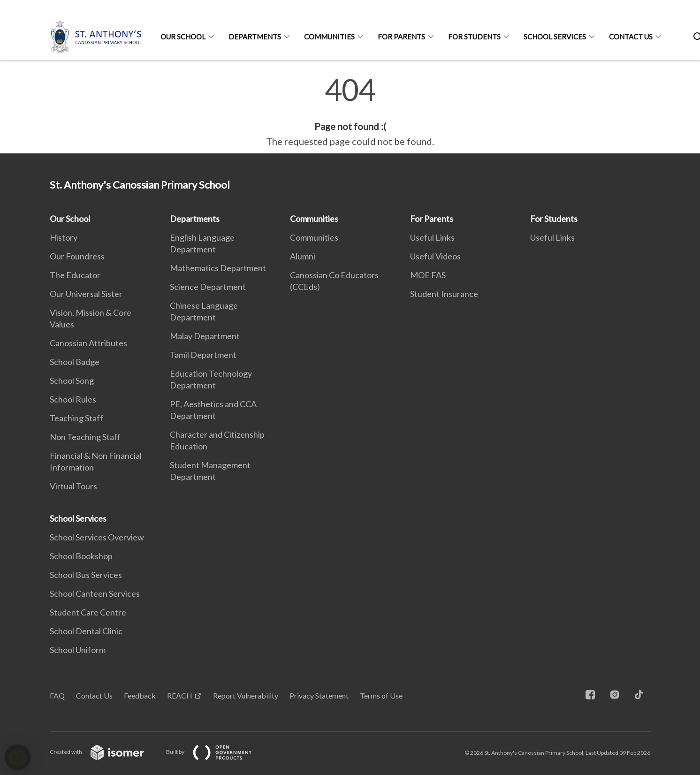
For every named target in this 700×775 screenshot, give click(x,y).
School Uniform (78, 650)
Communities (329, 37)
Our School (183, 37)
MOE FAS (428, 275)
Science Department (208, 287)
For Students (474, 37)
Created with (104, 752)
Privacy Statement (319, 695)
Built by (216, 752)
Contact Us (631, 37)
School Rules (73, 399)
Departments (255, 37)
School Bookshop (81, 556)
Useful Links (432, 237)
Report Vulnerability (246, 695)
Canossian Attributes (88, 343)
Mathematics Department (218, 268)
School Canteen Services (95, 593)
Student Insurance (444, 294)
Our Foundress (77, 256)
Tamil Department (203, 355)
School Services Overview (97, 537)
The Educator (75, 275)
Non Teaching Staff (85, 437)
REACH (180, 695)
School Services (555, 37)
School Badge (75, 362)
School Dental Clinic (86, 631)
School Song (72, 380)
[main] (350, 112)
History (64, 237)
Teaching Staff (76, 418)
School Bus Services (86, 575)
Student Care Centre (88, 612)
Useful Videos (435, 256)
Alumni (303, 256)
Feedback (140, 695)
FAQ (57, 695)
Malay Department (205, 336)
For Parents (401, 37)
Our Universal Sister (86, 294)
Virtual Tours (73, 486)
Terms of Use (381, 695)
